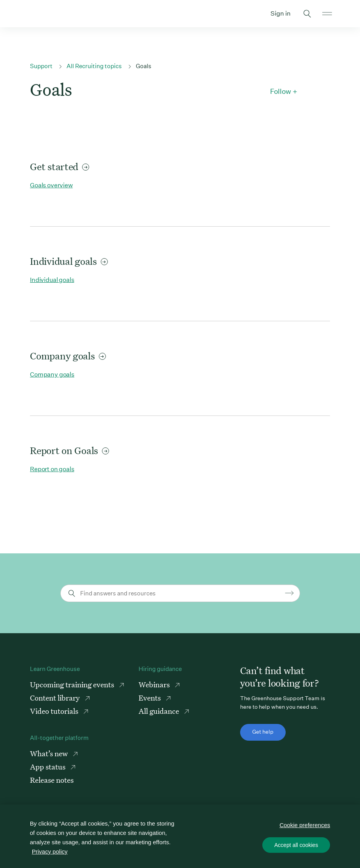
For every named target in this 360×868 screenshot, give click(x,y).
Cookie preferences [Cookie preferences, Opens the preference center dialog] (305, 825)
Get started (60, 166)
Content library (56, 698)
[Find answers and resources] (181, 593)
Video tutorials (55, 711)
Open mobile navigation (327, 14)
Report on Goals (69, 450)
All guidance (160, 711)
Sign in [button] (281, 13)
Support (41, 66)
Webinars (155, 684)
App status (48, 767)
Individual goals (69, 261)
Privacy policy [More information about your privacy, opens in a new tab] (50, 851)
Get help (263, 732)
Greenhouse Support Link (33, 14)
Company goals (68, 356)
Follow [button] (281, 92)
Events (150, 698)
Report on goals (52, 469)
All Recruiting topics (94, 66)
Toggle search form (307, 14)
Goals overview (51, 185)
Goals (144, 66)
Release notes (52, 780)
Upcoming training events (73, 684)
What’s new (50, 753)
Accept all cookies (296, 845)
